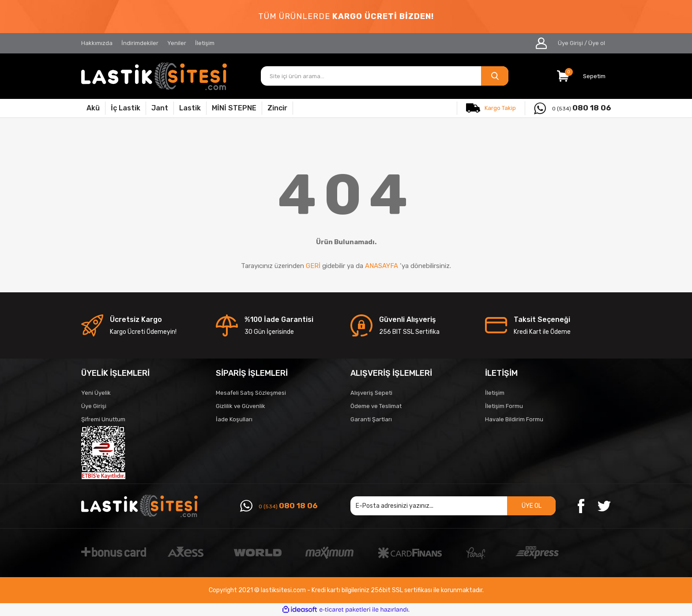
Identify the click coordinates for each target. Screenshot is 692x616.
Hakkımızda (97, 43)
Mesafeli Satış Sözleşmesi (251, 393)
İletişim (205, 43)
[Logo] (154, 76)
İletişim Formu (504, 406)
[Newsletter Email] (453, 506)
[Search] (385, 76)
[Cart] (584, 76)
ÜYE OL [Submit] (532, 506)
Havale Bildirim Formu (514, 419)
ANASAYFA (382, 266)
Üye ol (597, 43)
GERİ (313, 266)
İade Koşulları (234, 419)
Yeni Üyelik (96, 393)
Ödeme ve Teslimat (376, 406)
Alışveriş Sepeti (371, 393)
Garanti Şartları (371, 419)
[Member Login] (541, 43)
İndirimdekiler (140, 43)
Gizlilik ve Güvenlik (241, 406)
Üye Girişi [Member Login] (570, 43)
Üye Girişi (94, 406)
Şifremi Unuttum (103, 419)
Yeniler (177, 43)
